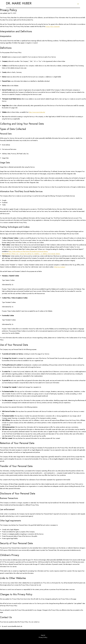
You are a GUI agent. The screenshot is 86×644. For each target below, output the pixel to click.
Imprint (43, 635)
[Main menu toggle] (78, 4)
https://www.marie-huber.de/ (37, 112)
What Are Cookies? (60, 267)
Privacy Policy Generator (53, 26)
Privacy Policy (43, 637)
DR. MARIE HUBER (19, 3)
